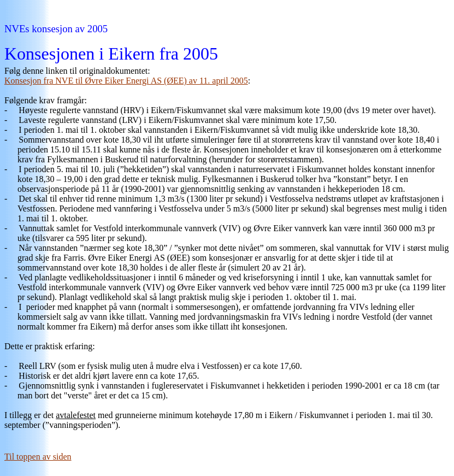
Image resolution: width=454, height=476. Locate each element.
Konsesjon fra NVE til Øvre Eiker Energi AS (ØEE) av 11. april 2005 (126, 81)
